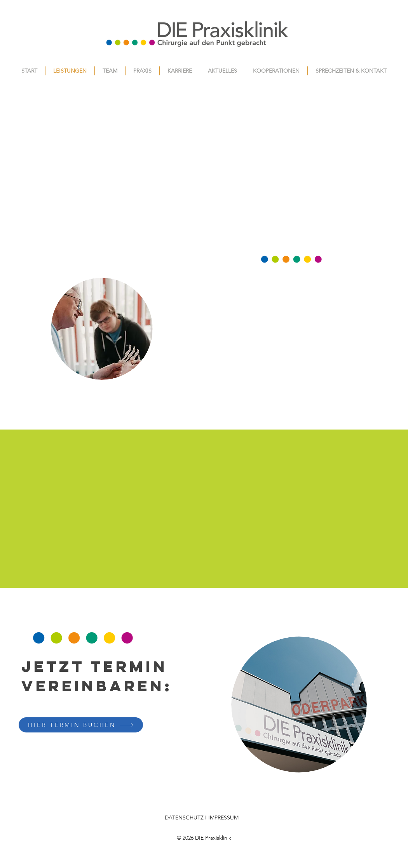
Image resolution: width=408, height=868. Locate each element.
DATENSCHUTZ (184, 818)
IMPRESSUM (223, 818)
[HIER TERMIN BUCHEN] (81, 725)
